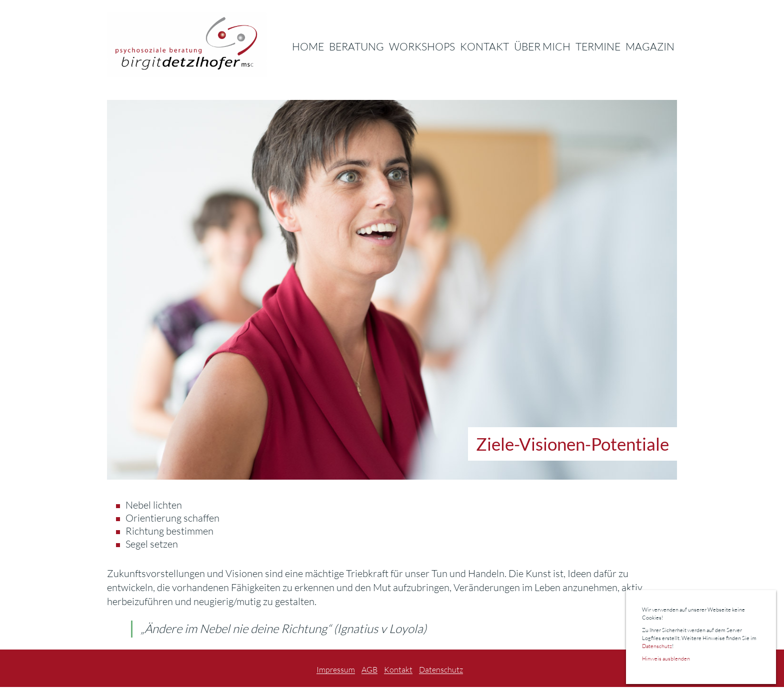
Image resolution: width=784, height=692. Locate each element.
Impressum (336, 670)
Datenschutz (441, 670)
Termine (598, 46)
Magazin (650, 46)
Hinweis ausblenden (666, 659)
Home (308, 46)
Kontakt (484, 46)
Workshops (422, 46)
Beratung (356, 46)
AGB (369, 670)
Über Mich (542, 46)
